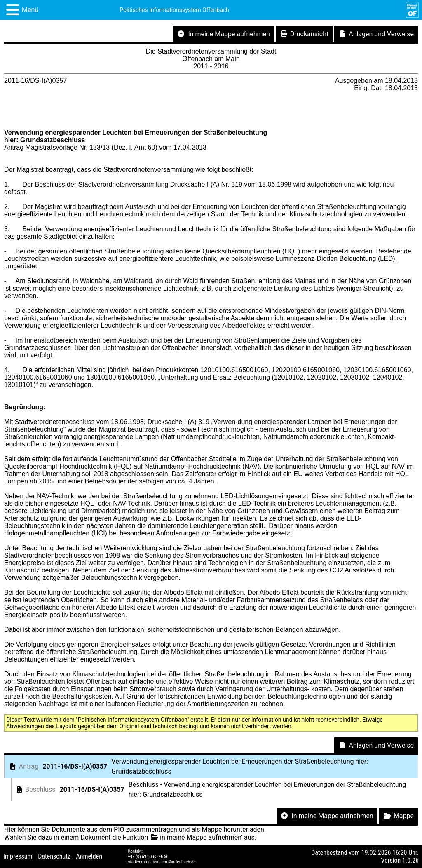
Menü (30, 10)
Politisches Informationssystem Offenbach (174, 10)
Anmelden (89, 856)
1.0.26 (410, 860)
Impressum (18, 856)
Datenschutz (54, 856)
